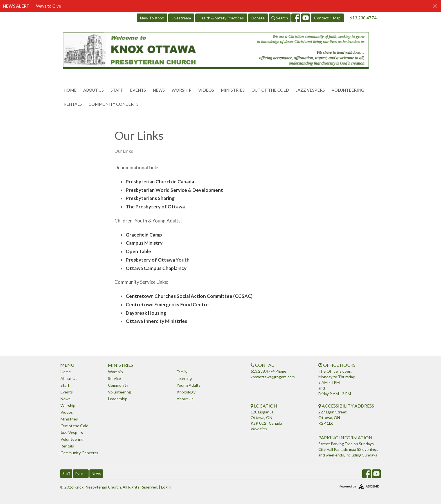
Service (114, 378)
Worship (182, 90)
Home (70, 90)
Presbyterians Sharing (150, 198)
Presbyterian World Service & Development (174, 190)
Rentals (73, 104)
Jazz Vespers (310, 90)
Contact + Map (327, 18)
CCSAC (243, 296)
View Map (259, 429)
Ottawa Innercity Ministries (156, 321)
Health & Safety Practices (221, 18)
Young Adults (189, 385)
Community (118, 385)
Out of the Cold (270, 90)
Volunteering (348, 90)
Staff (117, 90)
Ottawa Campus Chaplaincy (156, 268)
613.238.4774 (363, 18)
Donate (258, 18)
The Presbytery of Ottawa (155, 207)
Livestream (181, 18)
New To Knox (152, 18)
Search (280, 18)
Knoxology (186, 392)
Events (138, 90)
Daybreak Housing (146, 313)
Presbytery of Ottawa (150, 260)
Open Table (138, 251)
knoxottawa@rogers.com (273, 377)
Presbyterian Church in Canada (160, 182)
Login (166, 487)
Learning (184, 378)
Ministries (233, 90)
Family (182, 372)
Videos (206, 90)
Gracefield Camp (144, 235)
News (159, 90)
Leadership (118, 399)
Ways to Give (49, 6)
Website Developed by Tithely (343, 485)
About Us (94, 90)
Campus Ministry (144, 243)
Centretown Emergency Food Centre (167, 304)
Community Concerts (114, 104)
